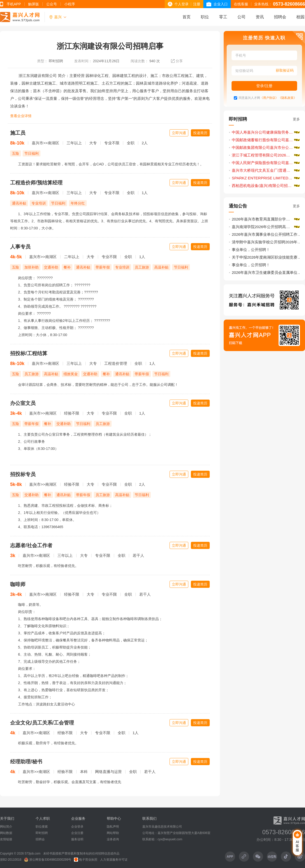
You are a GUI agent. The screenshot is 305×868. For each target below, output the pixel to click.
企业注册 (77, 833)
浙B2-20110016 (11, 860)
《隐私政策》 (287, 98)
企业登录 (77, 827)
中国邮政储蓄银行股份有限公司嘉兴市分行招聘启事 (266, 140)
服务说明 (77, 839)
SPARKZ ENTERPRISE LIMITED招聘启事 (266, 178)
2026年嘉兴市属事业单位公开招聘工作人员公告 (267, 234)
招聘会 (280, 17)
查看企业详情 (21, 116)
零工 (223, 17)
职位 (205, 17)
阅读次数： (140, 61)
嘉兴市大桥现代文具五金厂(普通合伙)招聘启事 (266, 170)
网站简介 (6, 827)
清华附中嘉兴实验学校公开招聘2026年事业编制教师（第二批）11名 (267, 242)
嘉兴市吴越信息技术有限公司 (162, 827)
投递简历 (200, 133)
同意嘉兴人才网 (249, 98)
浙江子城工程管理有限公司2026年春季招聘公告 (266, 155)
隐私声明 (113, 827)
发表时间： (83, 61)
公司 (241, 17)
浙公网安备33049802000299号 (48, 860)
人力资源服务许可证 (114, 860)
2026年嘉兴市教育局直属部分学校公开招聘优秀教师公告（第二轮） (266, 219)
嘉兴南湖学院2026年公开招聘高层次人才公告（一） (266, 227)
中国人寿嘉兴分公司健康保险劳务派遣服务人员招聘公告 (266, 132)
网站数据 (6, 833)
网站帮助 (113, 833)
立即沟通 (179, 133)
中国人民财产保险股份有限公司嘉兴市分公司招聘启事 (266, 163)
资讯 (260, 17)
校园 (300, 17)
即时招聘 (56, 61)
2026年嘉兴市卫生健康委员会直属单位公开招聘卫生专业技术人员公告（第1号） (267, 272)
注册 (197, 4)
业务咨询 (113, 839)
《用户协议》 (269, 98)
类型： (42, 61)
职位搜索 (42, 827)
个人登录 (181, 4)
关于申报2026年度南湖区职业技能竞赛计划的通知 (267, 257)
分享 (179, 61)
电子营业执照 (86, 860)
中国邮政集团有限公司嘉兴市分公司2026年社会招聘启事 (266, 147)
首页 (187, 17)
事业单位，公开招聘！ (251, 250)
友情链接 (6, 839)
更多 (296, 119)
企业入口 (221, 4)
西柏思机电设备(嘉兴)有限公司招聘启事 (265, 186)
